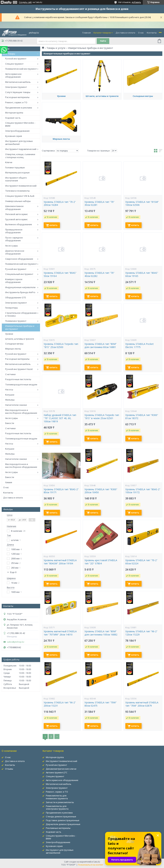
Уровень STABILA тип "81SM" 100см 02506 (142, 204)
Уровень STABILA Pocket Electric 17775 (139, 346)
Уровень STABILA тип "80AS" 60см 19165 (142, 274)
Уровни (9, 334)
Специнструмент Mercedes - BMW (20, 124)
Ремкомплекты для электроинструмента (57, 808)
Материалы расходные (17, 172)
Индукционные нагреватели (20, 287)
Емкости (10, 423)
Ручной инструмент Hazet (19, 369)
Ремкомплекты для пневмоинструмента (57, 797)
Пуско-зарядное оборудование (14, 239)
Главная (87, 33)
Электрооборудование (17, 131)
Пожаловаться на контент (91, 865)
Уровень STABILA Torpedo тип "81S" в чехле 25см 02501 (102, 417)
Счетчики (10, 374)
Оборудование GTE (16, 297)
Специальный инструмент (19, 274)
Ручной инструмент (16, 59)
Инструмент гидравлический (21, 149)
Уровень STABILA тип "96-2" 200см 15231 (60, 704)
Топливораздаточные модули (21, 384)
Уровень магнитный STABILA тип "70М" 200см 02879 (142, 704)
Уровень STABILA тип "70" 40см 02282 (99, 274)
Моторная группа (14, 113)
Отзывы (9, 769)
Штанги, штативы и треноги (20, 339)
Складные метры (14, 344)
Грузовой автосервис (16, 219)
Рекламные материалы (58, 828)
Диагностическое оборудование (15, 252)
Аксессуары (11, 246)
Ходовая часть (13, 118)
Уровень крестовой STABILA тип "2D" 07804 (101, 562)
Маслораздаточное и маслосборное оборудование (21, 412)
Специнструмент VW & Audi (20, 196)
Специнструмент (14, 64)
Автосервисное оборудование (13, 75)
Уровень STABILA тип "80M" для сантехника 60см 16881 (101, 346)
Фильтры (10, 400)
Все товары (9, 54)
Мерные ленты (13, 349)
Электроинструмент (16, 87)
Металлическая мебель (18, 82)
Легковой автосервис (17, 214)
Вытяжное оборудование (19, 224)
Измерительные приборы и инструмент (20, 327)
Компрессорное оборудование (14, 281)
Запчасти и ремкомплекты (60, 802)
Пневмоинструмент (16, 321)
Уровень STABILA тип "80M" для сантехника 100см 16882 (101, 633)
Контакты (152, 33)
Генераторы (11, 308)
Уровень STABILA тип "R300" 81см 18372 (142, 417)
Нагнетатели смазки (16, 405)
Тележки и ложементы (17, 191)
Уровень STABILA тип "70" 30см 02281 (99, 204)
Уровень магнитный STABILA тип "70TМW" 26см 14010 (60, 633)
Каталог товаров (102, 33)
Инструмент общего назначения (16, 179)
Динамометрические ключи (61, 769)
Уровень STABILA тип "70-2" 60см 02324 (141, 562)
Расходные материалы (17, 97)
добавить (136, 2)
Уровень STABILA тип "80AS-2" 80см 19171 (61, 491)
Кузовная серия (14, 136)
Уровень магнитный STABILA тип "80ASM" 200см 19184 (60, 562)
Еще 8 (13, 572)
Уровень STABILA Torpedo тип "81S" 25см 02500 (61, 346)
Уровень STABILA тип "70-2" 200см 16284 (60, 204)
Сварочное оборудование (19, 259)
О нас (141, 33)
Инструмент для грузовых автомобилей (19, 143)
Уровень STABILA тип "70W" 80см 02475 (101, 704)
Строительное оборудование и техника (21, 314)
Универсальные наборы (18, 201)
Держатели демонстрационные (63, 824)
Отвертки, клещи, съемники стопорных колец (20, 156)
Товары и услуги (56, 48)
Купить (53, 225)
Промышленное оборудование (14, 231)
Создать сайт (25, 2)
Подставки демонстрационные (63, 820)
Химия (9, 482)
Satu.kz (97, 862)
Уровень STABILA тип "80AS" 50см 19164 (60, 274)
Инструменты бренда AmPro (20, 292)
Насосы (9, 389)
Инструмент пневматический (21, 186)
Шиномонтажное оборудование (14, 208)
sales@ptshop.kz (16, 642)
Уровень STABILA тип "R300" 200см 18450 (101, 491)
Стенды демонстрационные (61, 816)
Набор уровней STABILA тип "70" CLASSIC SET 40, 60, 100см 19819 (60, 418)
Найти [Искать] (103, 41)
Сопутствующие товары (18, 92)
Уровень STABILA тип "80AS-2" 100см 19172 (143, 491)
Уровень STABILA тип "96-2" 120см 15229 (141, 633)
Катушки (10, 395)
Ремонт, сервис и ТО (16, 102)
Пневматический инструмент (21, 69)
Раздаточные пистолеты (18, 379)
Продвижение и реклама (19, 108)
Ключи (9, 162)
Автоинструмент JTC (57, 772)
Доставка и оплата (125, 33)
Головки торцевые (15, 167)
